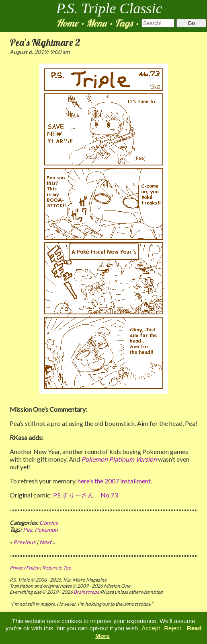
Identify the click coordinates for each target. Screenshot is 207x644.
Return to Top (57, 568)
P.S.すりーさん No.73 (85, 495)
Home (67, 23)
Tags (124, 23)
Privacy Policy (24, 568)
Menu (96, 23)
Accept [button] (151, 628)
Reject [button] (173, 628)
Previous (24, 542)
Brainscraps (86, 592)
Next (45, 542)
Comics (49, 523)
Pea (28, 529)
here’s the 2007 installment (114, 481)
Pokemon (46, 529)
